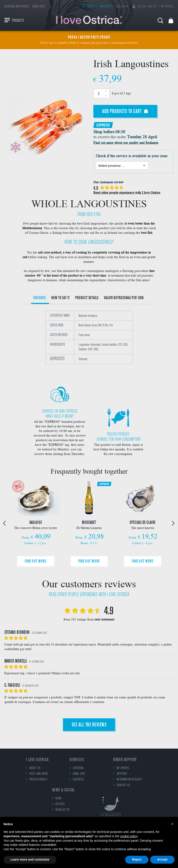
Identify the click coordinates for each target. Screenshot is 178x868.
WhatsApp (106, 7)
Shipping (120, 774)
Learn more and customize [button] (30, 859)
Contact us (122, 785)
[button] (172, 824)
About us (33, 768)
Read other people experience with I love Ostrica (127, 192)
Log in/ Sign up (144, 7)
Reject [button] (137, 859)
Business (77, 779)
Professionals (37, 779)
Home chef (39, 7)
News (57, 798)
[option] (89, 343)
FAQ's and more (37, 774)
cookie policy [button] (129, 836)
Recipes (59, 804)
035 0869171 (89, 7)
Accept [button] (162, 859)
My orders (167, 7)
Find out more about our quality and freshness (126, 142)
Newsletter (61, 810)
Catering (77, 768)
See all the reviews (89, 725)
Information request (128, 779)
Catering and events (17, 7)
